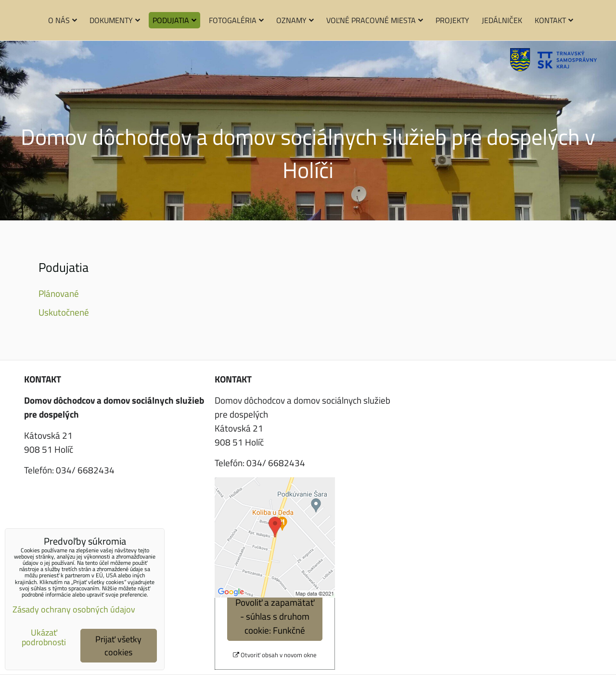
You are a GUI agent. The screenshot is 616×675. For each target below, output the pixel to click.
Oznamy (295, 20)
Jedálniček (502, 20)
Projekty (452, 20)
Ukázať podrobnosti (44, 637)
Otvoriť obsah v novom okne (275, 655)
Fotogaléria (236, 20)
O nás (63, 20)
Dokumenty (115, 20)
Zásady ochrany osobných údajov (74, 609)
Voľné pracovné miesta (375, 20)
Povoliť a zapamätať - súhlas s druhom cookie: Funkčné (275, 616)
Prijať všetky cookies (118, 646)
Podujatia (174, 20)
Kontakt (554, 20)
